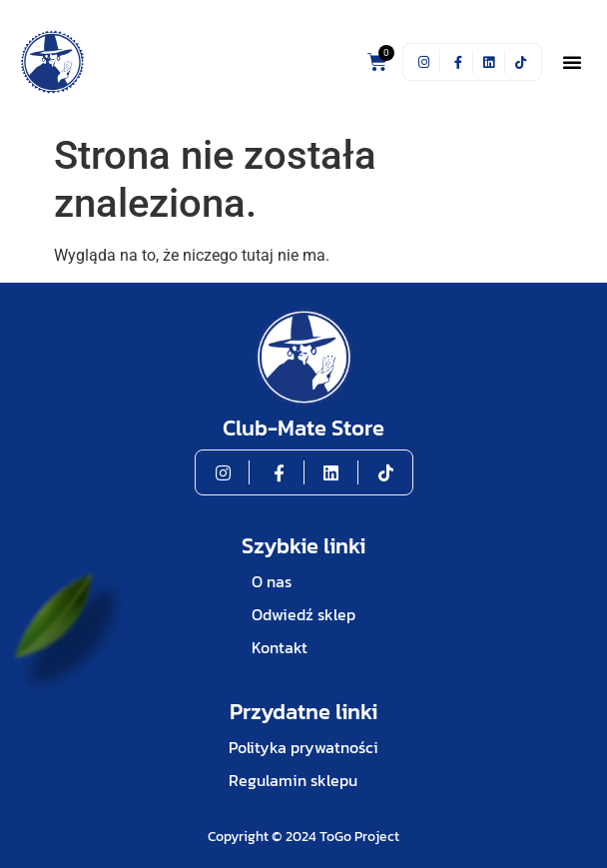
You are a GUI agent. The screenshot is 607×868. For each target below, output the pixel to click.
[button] (572, 62)
